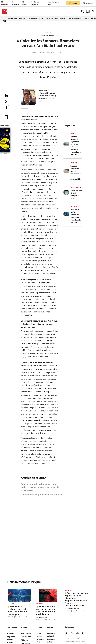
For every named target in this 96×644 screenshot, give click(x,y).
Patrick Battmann (72, 609)
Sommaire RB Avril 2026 (16, 18)
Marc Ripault (13, 615)
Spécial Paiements (75, 18)
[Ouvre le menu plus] (15, 11)
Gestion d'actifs (90, 18)
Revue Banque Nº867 (21, 617)
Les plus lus (69, 125)
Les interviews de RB (35, 18)
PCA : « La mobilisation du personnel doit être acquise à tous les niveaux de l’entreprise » (40, 487)
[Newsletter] (88, 3)
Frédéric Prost (43, 90)
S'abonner (73, 3)
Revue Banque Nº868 (50, 619)
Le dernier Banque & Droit (55, 18)
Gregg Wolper (42, 617)
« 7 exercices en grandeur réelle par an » (41, 495)
